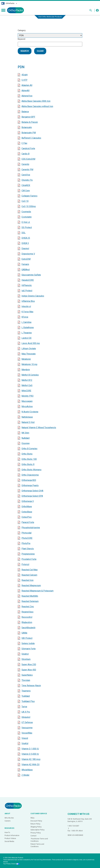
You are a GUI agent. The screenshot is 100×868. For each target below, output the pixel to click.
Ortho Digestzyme (30, 475)
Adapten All (27, 85)
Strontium (26, 659)
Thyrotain (26, 680)
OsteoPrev (27, 517)
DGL (24, 233)
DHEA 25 (26, 238)
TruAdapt (26, 696)
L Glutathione (28, 327)
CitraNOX (26, 185)
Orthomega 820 (29, 480)
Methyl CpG (27, 385)
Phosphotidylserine (31, 528)
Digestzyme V (28, 254)
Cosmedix (26, 212)
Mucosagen (27, 401)
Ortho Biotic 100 (29, 459)
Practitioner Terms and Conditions (39, 840)
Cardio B (25, 154)
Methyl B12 (27, 380)
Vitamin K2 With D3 (31, 765)
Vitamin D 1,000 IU (30, 749)
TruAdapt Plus (28, 701)
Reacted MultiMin (30, 596)
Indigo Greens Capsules (33, 296)
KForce (25, 317)
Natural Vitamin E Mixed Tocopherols (39, 428)
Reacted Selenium (30, 601)
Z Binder (25, 775)
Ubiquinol (26, 717)
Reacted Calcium (29, 575)
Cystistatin (27, 217)
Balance (25, 112)
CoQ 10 (25, 201)
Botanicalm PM (29, 133)
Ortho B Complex (29, 449)
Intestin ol (26, 306)
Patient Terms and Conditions (37, 845)
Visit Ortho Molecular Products (50, 17)
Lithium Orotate (29, 349)
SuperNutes (27, 675)
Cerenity (25, 164)
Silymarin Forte (29, 649)
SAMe (24, 633)
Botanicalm (27, 127)
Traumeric (26, 691)
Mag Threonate (29, 354)
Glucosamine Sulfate (31, 275)
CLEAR (40, 51)
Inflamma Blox (28, 301)
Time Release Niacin (31, 686)
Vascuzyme (27, 728)
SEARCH (25, 51)
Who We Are (9, 818)
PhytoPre (26, 543)
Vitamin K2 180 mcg (31, 759)
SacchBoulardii (28, 628)
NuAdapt (26, 438)
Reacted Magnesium (31, 585)
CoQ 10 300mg (29, 206)
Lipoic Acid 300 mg (31, 343)
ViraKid (25, 743)
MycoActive (27, 406)
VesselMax (27, 733)
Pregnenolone (28, 554)
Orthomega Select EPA (32, 496)
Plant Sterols (28, 549)
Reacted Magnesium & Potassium (37, 591)
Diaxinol (25, 248)
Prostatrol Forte (29, 559)
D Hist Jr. (26, 222)
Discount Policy (36, 821)
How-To (7, 832)
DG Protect (27, 227)
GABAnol (26, 270)
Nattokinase (27, 417)
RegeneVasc (27, 612)
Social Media (9, 841)
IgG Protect (27, 291)
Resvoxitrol (27, 617)
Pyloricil (25, 564)
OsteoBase (27, 512)
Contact (33, 836)
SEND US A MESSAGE (75, 835)
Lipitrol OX (26, 338)
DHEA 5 (25, 243)
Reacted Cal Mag (30, 570)
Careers (8, 821)
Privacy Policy (36, 833)
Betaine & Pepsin (30, 122)
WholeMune (27, 770)
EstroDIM (26, 259)
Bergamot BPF (28, 117)
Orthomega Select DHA (32, 491)
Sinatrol (25, 654)
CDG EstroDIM (28, 159)
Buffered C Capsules (31, 138)
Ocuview (26, 443)
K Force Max (27, 312)
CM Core (26, 191)
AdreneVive (27, 96)
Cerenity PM (27, 170)
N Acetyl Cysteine (30, 412)
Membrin (26, 370)
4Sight (25, 75)
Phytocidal (26, 533)
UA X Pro (26, 712)
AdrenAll (25, 91)
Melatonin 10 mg (29, 364)
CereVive (26, 175)
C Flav (24, 143)
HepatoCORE (28, 280)
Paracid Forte (28, 522)
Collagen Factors (29, 196)
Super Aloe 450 (29, 670)
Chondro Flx (27, 180)
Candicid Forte (28, 148)
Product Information (12, 835)
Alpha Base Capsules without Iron (37, 106)
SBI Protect (27, 638)
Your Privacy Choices (11, 864)
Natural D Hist (28, 422)
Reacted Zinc (28, 607)
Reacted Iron (27, 580)
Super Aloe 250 (29, 664)
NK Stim (25, 433)
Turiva (24, 707)
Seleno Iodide (28, 643)
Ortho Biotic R (28, 464)
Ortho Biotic (27, 454)
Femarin (25, 264)
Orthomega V (28, 501)
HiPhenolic (27, 285)
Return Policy (35, 824)
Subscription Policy (37, 830)
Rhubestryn (27, 622)
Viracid (25, 738)
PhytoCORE (27, 538)
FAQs (32, 818)
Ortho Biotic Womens (31, 470)
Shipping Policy (36, 827)
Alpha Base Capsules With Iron (36, 101)
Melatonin (26, 359)
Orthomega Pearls (30, 485)
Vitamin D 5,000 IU (30, 754)
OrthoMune (27, 507)
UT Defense (27, 722)
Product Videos (10, 838)
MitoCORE (26, 391)
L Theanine (27, 333)
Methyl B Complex (30, 375)
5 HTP (24, 80)
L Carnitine (26, 322)
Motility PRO (27, 396)
